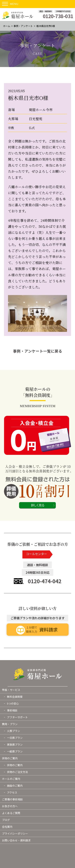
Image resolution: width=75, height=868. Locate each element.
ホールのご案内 (11, 779)
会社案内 (7, 827)
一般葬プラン (15, 751)
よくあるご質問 (11, 813)
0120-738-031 (58, 16)
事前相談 (12, 710)
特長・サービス (11, 690)
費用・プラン (10, 724)
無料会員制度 (15, 697)
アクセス (12, 792)
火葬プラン (13, 731)
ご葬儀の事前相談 (12, 799)
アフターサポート (17, 717)
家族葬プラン (15, 745)
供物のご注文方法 (17, 772)
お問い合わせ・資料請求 (16, 840)
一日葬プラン (15, 738)
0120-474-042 (45, 581)
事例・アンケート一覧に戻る (38, 351)
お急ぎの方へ (10, 806)
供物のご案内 (10, 758)
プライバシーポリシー (15, 833)
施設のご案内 (15, 786)
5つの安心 (13, 703)
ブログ (6, 820)
